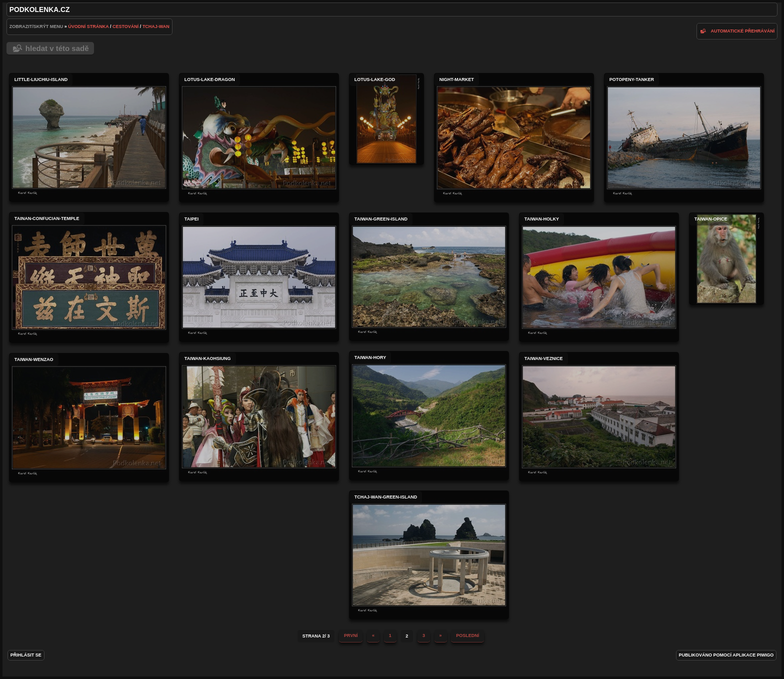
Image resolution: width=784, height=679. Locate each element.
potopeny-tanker (684, 138)
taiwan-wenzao (89, 418)
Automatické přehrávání (743, 31)
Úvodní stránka (88, 26)
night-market (514, 138)
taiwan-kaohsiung (259, 417)
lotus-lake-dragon (259, 138)
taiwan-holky (599, 277)
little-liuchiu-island (89, 137)
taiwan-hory (429, 416)
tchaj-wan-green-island (429, 555)
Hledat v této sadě (57, 48)
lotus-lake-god (386, 119)
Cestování (125, 26)
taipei (259, 277)
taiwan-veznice (599, 417)
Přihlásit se (26, 655)
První (351, 635)
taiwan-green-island (429, 277)
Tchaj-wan (156, 26)
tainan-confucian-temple (89, 277)
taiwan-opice (726, 259)
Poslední (467, 635)
